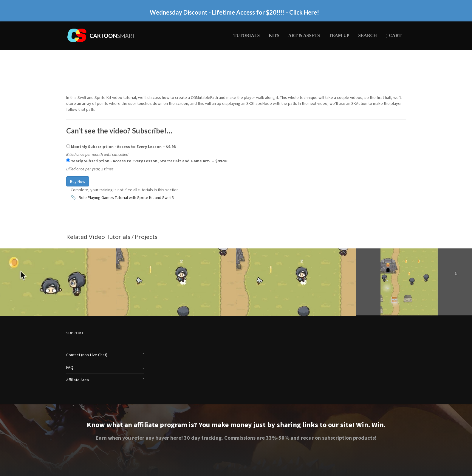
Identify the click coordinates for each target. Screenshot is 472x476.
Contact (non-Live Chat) (87, 355)
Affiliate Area (78, 380)
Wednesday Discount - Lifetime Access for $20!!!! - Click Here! (234, 12)
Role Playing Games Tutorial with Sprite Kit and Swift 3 (126, 197)
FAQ (70, 367)
